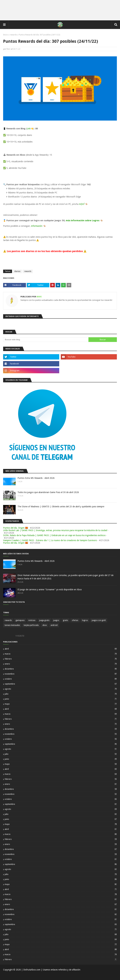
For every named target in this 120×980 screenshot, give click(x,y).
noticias (32, 620)
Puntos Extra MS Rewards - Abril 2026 (36, 478)
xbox (45, 625)
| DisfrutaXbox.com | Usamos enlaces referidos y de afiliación (51, 970)
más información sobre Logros (83, 220)
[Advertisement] (60, 10)
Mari (9, 49)
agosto (61, 689)
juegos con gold (99, 620)
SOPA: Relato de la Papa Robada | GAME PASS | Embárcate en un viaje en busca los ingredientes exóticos (54, 535)
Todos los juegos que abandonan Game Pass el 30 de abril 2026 (48, 492)
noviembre (61, 674)
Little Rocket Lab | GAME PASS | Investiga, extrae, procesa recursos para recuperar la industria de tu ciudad (55, 530)
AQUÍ (82, 204)
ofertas (75, 620)
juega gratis (44, 620)
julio (61, 694)
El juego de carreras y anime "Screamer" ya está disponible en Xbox (50, 590)
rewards (13, 35)
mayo (61, 704)
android (54, 625)
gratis (65, 620)
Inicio (6, 35)
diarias (17, 271)
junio (61, 699)
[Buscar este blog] (46, 340)
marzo (61, 654)
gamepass (20, 620)
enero (61, 664)
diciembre (61, 669)
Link (29, 129)
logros (85, 620)
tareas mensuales (12, 625)
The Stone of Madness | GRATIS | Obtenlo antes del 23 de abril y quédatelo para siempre (61, 507)
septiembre (61, 684)
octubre (61, 679)
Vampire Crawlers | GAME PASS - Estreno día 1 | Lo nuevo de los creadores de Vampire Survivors (50, 540)
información (37, 226)
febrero (61, 659)
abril (61, 649)
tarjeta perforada (31, 625)
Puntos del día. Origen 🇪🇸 (15, 528)
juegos (56, 620)
